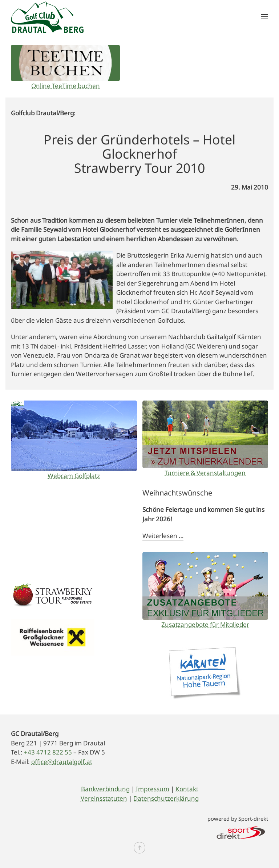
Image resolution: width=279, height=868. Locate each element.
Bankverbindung (105, 789)
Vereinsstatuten (104, 798)
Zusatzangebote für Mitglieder (205, 624)
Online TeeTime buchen (66, 86)
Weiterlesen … (163, 536)
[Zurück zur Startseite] (47, 17)
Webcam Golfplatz (74, 476)
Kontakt (187, 789)
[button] (264, 17)
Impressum (153, 789)
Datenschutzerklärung (166, 798)
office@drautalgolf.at (62, 762)
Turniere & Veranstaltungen (205, 473)
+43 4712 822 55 (48, 752)
